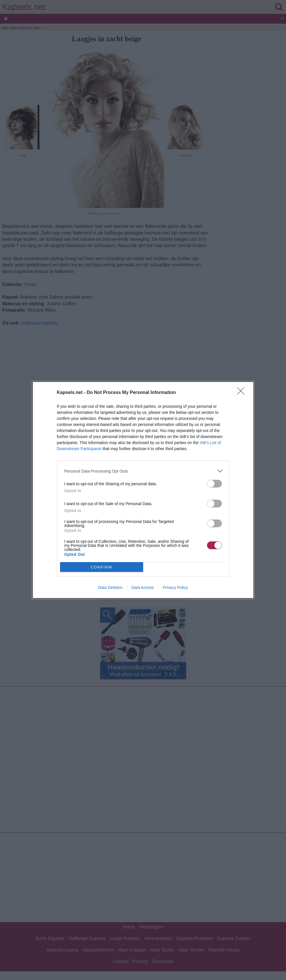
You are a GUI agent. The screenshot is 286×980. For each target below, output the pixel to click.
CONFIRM (102, 567)
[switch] (214, 484)
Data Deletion (111, 587)
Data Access (143, 587)
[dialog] (143, 490)
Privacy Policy (175, 587)
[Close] (243, 393)
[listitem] (143, 471)
